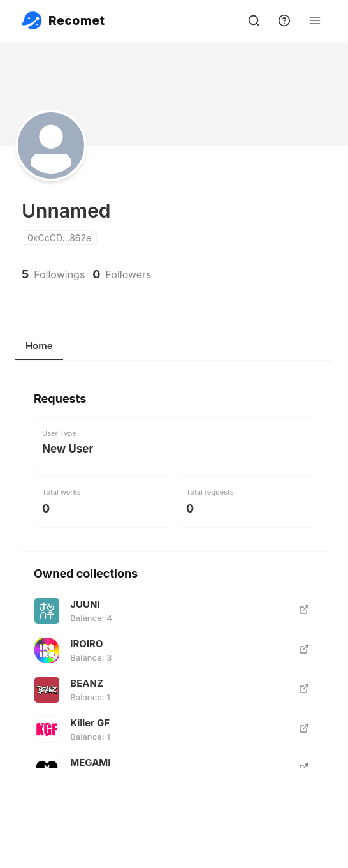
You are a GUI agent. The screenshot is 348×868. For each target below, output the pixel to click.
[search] (254, 20)
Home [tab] (39, 346)
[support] (284, 20)
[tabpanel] (174, 579)
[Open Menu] (315, 20)
